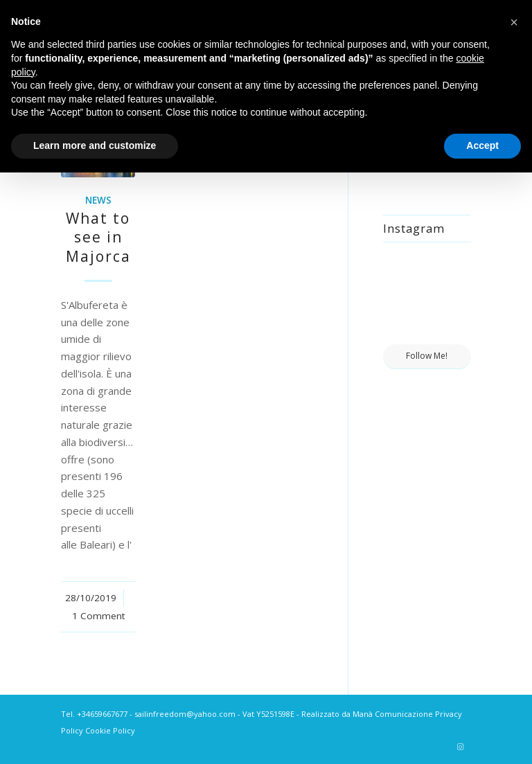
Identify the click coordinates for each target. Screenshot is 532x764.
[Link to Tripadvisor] (440, 747)
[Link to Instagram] (461, 747)
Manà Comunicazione (393, 714)
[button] (514, 22)
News (98, 200)
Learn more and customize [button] (95, 145)
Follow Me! (427, 356)
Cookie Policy (110, 730)
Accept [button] (482, 145)
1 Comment (98, 616)
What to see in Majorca (98, 237)
